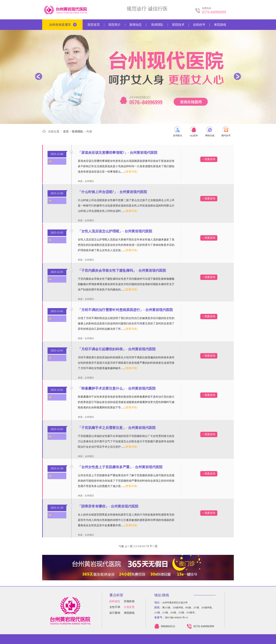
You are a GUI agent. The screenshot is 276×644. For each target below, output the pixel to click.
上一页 (129, 546)
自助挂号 (199, 25)
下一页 (154, 546)
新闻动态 (136, 25)
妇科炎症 (115, 601)
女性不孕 (115, 607)
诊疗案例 (115, 613)
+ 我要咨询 (209, 159)
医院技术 (178, 25)
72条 (121, 546)
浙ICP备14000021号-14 (176, 618)
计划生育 (129, 607)
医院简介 (115, 25)
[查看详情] (131, 172)
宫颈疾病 (129, 601)
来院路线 (220, 25)
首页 (66, 132)
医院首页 (94, 25)
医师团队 (157, 25)
